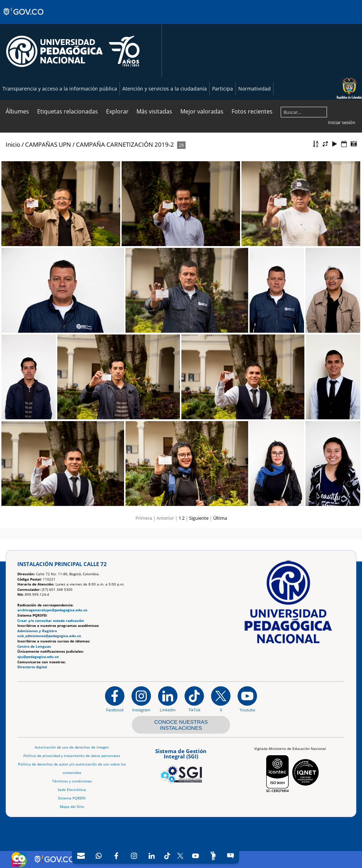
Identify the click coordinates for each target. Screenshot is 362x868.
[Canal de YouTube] (195, 856)
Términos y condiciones (72, 781)
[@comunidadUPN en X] (221, 699)
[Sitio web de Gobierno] (24, 19)
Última (220, 518)
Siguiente (199, 518)
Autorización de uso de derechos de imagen (72, 747)
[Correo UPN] (81, 856)
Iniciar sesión (342, 122)
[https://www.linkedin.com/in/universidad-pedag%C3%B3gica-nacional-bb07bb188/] (168, 699)
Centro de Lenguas (34, 646)
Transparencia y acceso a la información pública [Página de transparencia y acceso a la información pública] (60, 89)
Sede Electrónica (72, 790)
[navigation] (156, 856)
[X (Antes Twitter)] (180, 856)
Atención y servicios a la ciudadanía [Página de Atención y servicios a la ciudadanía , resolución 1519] (165, 89)
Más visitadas (154, 111)
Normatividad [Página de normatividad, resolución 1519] (255, 89)
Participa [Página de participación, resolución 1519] (223, 89)
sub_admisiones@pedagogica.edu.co (49, 636)
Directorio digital (32, 667)
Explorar (117, 111)
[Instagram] (141, 699)
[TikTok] (167, 856)
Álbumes (17, 111)
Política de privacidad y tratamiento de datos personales (72, 756)
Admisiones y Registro (37, 631)
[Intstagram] (134, 856)
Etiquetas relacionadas (68, 111)
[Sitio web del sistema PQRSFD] (231, 856)
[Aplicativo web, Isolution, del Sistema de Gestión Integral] (181, 765)
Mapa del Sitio (72, 807)
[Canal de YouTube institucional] (247, 699)
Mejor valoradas (202, 111)
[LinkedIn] (152, 856)
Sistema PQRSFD (72, 798)
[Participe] (213, 856)
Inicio (13, 144)
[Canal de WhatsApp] (99, 856)
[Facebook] (116, 856)
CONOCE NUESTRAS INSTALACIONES (181, 725)
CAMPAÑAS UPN (48, 144)
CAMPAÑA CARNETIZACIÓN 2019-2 (125, 144)
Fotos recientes (252, 111)
